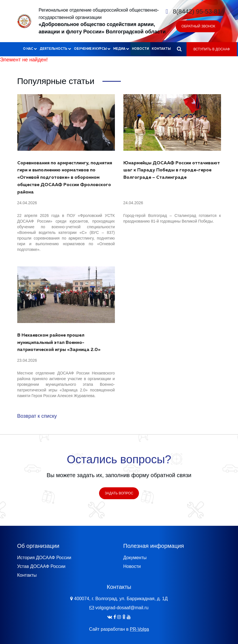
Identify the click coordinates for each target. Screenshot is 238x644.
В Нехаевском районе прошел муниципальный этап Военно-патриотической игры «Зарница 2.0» (59, 343)
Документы (135, 558)
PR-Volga (140, 629)
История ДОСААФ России (44, 558)
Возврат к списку (37, 416)
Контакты (161, 49)
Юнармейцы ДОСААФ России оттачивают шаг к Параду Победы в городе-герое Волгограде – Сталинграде (172, 171)
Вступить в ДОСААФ (212, 49)
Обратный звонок (198, 26)
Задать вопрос (119, 493)
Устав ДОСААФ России (41, 566)
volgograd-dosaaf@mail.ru (122, 608)
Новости (140, 49)
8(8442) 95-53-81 (197, 11)
